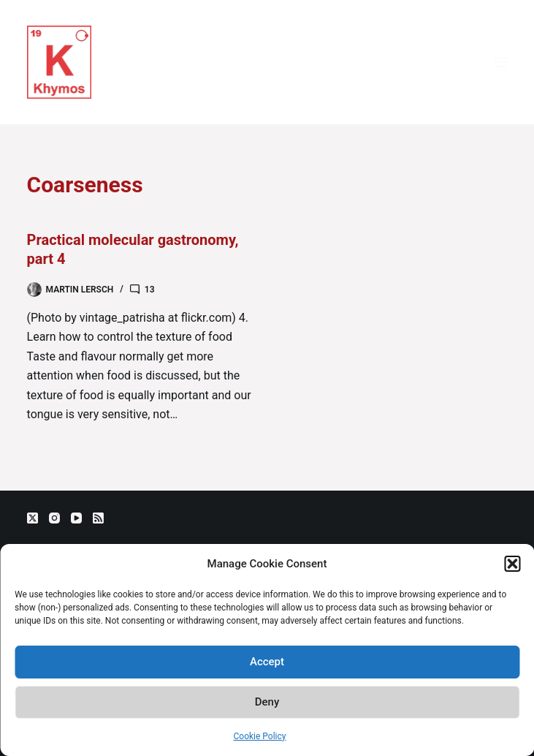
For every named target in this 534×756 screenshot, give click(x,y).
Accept (267, 662)
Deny (267, 702)
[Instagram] (54, 518)
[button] (512, 564)
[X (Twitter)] (33, 518)
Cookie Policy (260, 736)
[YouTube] (76, 518)
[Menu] (500, 62)
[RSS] (98, 518)
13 (150, 290)
